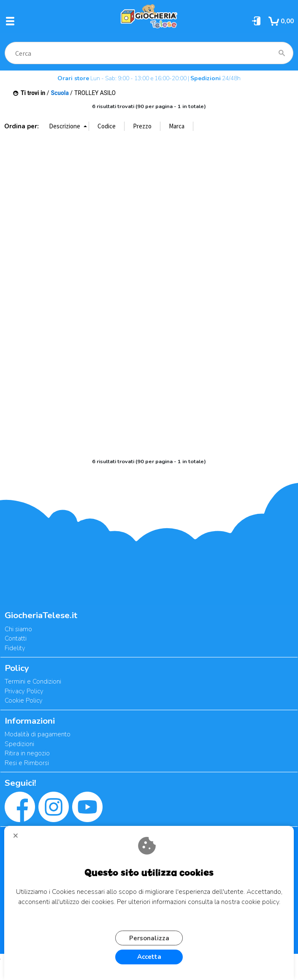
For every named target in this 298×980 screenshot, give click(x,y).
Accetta (149, 957)
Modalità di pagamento (38, 734)
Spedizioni (19, 744)
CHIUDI (19, 839)
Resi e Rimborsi (27, 763)
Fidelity (15, 648)
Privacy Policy (24, 691)
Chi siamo (18, 629)
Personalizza (149, 938)
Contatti (16, 638)
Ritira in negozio (27, 753)
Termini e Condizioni (33, 681)
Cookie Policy (24, 700)
